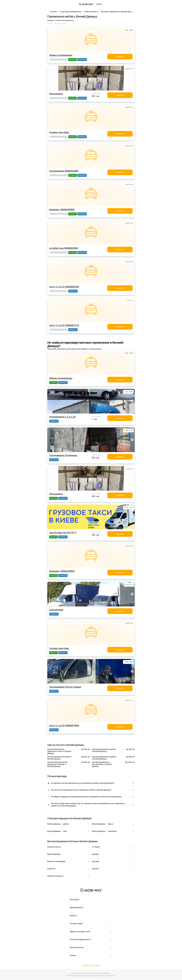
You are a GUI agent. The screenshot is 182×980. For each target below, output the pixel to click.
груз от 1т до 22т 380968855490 (64, 287)
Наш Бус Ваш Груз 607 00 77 (63, 533)
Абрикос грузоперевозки (61, 55)
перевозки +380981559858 (62, 210)
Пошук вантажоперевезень (71, 12)
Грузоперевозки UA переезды (63, 455)
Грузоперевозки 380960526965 (64, 171)
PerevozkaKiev (56, 94)
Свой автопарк (56, 610)
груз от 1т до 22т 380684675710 (64, 325)
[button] (91, 412)
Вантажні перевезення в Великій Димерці (118, 12)
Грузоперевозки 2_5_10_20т (62, 417)
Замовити (120, 57)
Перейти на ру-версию (91, 965)
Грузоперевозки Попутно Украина (65, 687)
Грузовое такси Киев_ (59, 132)
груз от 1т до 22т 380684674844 (64, 726)
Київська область (91, 12)
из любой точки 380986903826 (64, 248)
